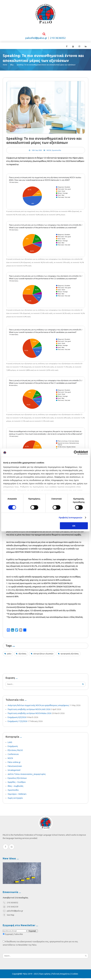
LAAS (10, 744)
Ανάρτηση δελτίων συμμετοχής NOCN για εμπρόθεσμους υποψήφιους (38, 707)
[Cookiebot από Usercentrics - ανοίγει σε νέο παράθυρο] (76, 453)
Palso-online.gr (14, 764)
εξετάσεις (22, 655)
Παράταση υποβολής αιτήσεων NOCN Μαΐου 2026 (30, 715)
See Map (8, 917)
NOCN (49, 152)
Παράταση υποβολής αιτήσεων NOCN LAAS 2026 (29, 711)
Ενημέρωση (13, 748)
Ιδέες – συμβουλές (16, 788)
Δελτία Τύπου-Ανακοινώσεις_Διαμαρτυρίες (27, 776)
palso (9, 655)
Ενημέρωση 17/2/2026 (17, 723)
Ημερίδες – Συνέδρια (17, 784)
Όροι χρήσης (45, 976)
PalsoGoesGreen (15, 768)
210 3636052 (58, 40)
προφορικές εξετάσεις (70, 655)
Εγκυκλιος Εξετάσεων (17, 780)
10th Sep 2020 (37, 152)
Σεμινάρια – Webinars (17, 796)
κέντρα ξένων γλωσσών (43, 655)
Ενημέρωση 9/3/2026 (17, 719)
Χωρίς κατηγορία (15, 800)
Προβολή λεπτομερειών (71, 518)
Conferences (13, 756)
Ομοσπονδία (56, 152)
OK (74, 526)
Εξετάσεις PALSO (15, 752)
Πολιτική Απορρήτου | (62, 976)
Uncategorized (14, 772)
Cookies (75, 976)
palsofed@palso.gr (36, 40)
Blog (12, 66)
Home (5, 66)
